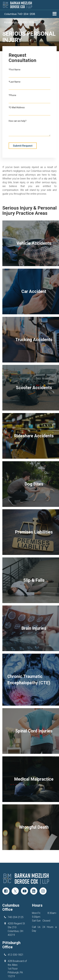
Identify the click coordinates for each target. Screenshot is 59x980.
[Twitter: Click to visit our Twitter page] (15, 880)
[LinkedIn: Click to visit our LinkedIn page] (34, 880)
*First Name (15, 70)
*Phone (12, 95)
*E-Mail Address (17, 107)
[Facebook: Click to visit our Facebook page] (6, 880)
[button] (20, 14)
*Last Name (15, 82)
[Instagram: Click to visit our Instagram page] (43, 880)
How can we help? (18, 121)
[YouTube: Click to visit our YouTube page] (24, 880)
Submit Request (23, 146)
